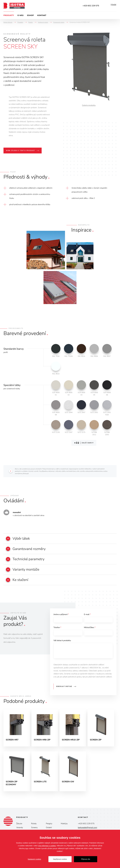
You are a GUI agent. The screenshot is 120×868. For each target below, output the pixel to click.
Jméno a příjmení (61, 617)
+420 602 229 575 (91, 6)
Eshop (30, 15)
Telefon (57, 631)
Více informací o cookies (47, 846)
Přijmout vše (86, 859)
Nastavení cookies (34, 859)
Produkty (9, 15)
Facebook (105, 6)
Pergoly (49, 829)
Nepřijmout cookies (60, 859)
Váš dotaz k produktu (62, 644)
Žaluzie (19, 829)
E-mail (87, 617)
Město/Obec (90, 631)
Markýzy (64, 829)
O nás (21, 15)
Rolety (34, 829)
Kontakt (42, 15)
